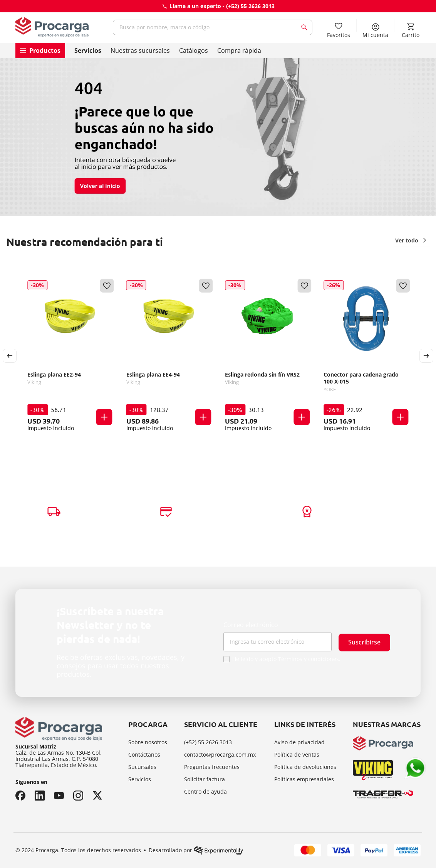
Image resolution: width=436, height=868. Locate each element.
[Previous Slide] (10, 356)
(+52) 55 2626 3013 (250, 6)
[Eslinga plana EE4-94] (169, 356)
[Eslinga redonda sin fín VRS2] (267, 356)
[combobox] (213, 27)
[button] (104, 417)
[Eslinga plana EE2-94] (70, 356)
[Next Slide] (426, 356)
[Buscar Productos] (306, 27)
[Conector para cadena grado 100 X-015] (366, 356)
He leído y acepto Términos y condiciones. (286, 659)
